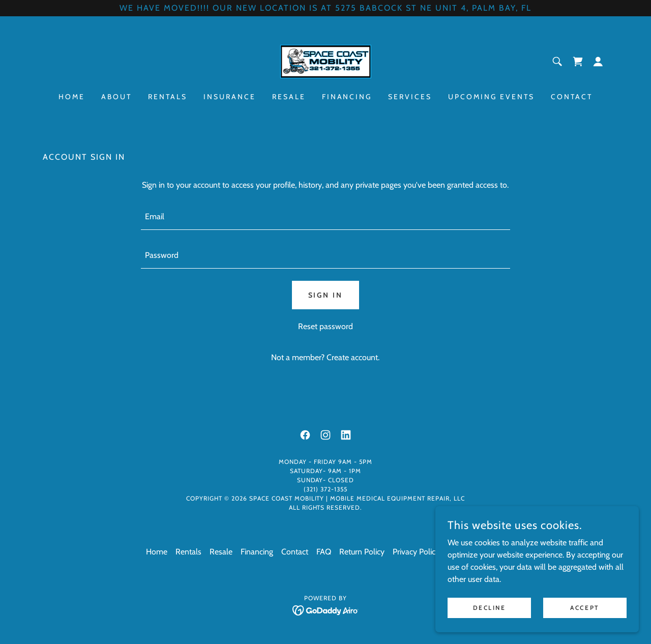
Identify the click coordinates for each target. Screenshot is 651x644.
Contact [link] (572, 97)
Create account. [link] (353, 357)
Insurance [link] (230, 97)
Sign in (326, 295)
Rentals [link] (168, 97)
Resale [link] (289, 97)
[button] (598, 62)
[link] (325, 61)
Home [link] (72, 97)
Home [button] (157, 552)
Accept (585, 608)
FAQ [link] (324, 552)
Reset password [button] (325, 326)
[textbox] (325, 217)
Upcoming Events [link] (491, 97)
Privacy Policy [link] (416, 552)
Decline (490, 608)
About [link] (116, 97)
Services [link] (410, 97)
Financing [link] (347, 97)
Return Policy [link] (362, 552)
